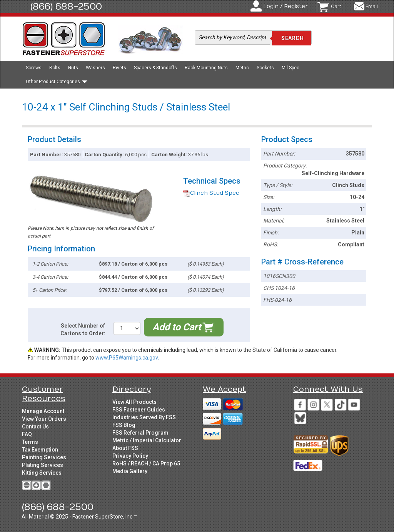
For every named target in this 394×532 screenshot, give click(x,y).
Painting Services (44, 457)
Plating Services (43, 465)
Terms (30, 442)
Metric (242, 68)
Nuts (73, 68)
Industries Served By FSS (144, 417)
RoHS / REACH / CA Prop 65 (146, 463)
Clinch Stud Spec (211, 193)
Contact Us (35, 427)
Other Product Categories (57, 82)
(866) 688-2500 (66, 7)
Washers (95, 68)
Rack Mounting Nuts (206, 68)
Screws (34, 68)
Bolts (55, 68)
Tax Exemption (40, 450)
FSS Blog (124, 425)
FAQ (27, 434)
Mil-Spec (290, 68)
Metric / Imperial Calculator (147, 440)
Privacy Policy (130, 456)
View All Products (134, 402)
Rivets (119, 68)
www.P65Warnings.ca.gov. (127, 358)
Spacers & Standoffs (155, 68)
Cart (336, 7)
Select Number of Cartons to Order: (83, 330)
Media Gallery (130, 471)
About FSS (125, 448)
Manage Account (43, 411)
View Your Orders (44, 419)
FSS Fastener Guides (139, 410)
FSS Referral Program (140, 433)
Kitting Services (42, 473)
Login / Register (285, 6)
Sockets (265, 68)
